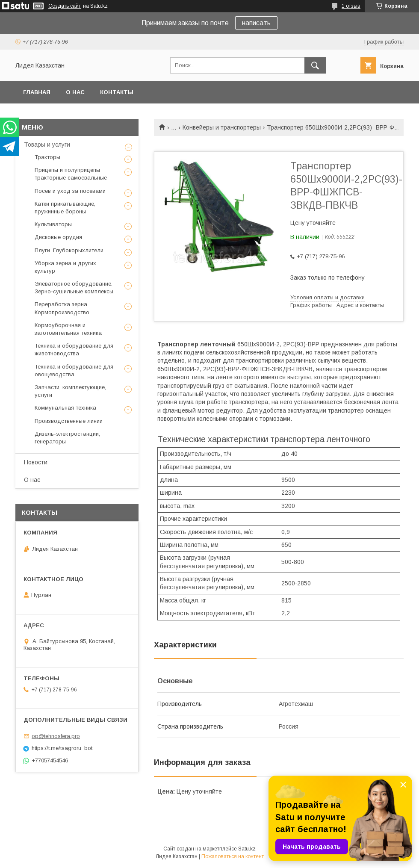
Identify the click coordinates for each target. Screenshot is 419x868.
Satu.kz (247, 849)
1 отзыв (351, 6)
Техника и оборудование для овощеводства (74, 371)
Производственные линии (69, 421)
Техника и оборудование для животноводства (74, 350)
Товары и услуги (47, 145)
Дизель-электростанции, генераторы (67, 438)
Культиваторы (53, 224)
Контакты (117, 92)
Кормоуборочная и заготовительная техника (68, 329)
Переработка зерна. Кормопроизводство (62, 308)
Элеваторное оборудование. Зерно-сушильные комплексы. (75, 288)
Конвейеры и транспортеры (222, 127)
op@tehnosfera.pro (56, 736)
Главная (37, 92)
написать (256, 23)
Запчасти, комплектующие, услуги (70, 391)
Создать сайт (65, 6)
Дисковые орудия (58, 237)
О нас (75, 92)
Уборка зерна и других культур (65, 267)
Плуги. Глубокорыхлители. (70, 250)
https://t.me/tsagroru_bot (62, 748)
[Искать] (315, 65)
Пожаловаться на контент (233, 856)
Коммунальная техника (65, 408)
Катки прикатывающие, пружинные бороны (65, 208)
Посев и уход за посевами (70, 191)
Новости (36, 462)
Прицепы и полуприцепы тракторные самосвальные (71, 174)
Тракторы (47, 157)
